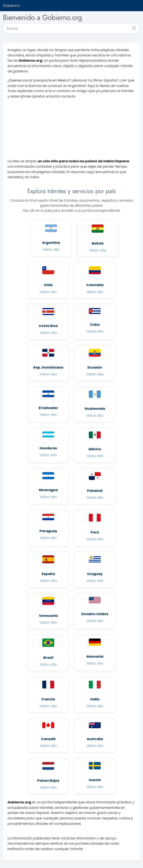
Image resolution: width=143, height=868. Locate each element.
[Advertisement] (71, 129)
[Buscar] (133, 27)
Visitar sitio (51, 249)
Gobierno (11, 6)
